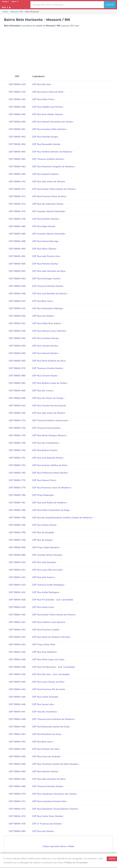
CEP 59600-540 (17, 338)
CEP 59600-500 (17, 264)
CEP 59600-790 (17, 525)
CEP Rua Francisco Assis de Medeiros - (52, 488)
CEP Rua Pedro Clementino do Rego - (52, 510)
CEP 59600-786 (17, 510)
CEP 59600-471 (17, 189)
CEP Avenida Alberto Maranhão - (49, 211)
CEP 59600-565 (17, 361)
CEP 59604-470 (17, 794)
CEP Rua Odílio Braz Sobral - (47, 323)
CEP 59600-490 (17, 249)
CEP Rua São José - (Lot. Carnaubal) (51, 674)
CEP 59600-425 (17, 92)
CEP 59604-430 (17, 615)
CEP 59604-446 (17, 704)
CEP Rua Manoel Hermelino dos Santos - (53, 122)
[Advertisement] (58, 47)
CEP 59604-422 (17, 577)
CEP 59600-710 (17, 420)
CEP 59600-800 (17, 547)
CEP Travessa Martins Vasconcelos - (51, 420)
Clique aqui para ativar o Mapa (58, 846)
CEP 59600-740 (17, 435)
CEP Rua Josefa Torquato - (46, 697)
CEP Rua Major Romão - (45, 226)
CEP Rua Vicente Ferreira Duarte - (50, 406)
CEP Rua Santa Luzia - (44, 607)
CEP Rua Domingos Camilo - (47, 279)
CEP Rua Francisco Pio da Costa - (49, 689)
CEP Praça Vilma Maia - (44, 645)
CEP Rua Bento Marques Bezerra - (50, 435)
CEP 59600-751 (17, 458)
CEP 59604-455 (17, 757)
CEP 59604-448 (17, 719)
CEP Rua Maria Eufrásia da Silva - (49, 361)
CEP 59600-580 (17, 376)
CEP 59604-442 (17, 689)
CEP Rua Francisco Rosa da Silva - (50, 196)
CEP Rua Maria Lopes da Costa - (49, 660)
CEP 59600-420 (17, 84)
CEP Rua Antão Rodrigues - (46, 592)
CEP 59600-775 (17, 488)
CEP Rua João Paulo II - (44, 577)
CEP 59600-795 (17, 532)
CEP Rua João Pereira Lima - (47, 256)
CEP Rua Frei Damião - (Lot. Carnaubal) (53, 600)
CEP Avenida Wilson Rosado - (48, 555)
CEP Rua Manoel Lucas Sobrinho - (50, 331)
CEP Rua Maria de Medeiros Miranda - (52, 637)
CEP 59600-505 (17, 286)
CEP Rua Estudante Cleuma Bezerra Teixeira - (56, 809)
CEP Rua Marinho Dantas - (46, 264)
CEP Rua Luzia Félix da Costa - (48, 570)
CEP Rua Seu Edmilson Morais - (49, 204)
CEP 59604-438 (17, 667)
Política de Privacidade (76, 863)
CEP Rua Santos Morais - (45, 525)
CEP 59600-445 (17, 114)
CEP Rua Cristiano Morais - (46, 338)
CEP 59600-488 (17, 241)
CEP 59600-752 (17, 465)
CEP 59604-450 (17, 727)
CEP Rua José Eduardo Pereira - (48, 458)
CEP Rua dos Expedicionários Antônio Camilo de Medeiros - (63, 518)
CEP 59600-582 (17, 383)
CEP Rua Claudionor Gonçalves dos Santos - (55, 794)
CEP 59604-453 (17, 742)
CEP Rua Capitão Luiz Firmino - (48, 107)
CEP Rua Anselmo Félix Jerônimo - (50, 129)
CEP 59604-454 (17, 749)
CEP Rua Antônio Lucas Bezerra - (49, 622)
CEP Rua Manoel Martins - (46, 353)
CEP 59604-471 (17, 801)
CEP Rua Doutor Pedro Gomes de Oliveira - (54, 189)
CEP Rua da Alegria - (43, 540)
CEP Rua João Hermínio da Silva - (49, 271)
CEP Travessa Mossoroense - (47, 428)
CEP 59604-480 (17, 831)
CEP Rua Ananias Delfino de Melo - (50, 465)
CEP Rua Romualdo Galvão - (47, 144)
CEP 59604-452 (17, 734)
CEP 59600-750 (17, 450)
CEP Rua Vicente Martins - (46, 346)
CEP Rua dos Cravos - (43, 391)
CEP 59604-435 (17, 652)
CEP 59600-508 (17, 294)
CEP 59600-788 (17, 518)
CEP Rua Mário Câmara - (45, 249)
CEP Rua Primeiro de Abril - (47, 749)
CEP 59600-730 (17, 428)
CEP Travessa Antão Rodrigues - (49, 585)
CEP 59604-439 (17, 674)
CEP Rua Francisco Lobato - (46, 630)
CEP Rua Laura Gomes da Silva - (49, 682)
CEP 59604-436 (17, 660)
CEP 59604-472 (17, 809)
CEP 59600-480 (17, 226)
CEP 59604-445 (17, 697)
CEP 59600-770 (17, 480)
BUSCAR (110, 5)
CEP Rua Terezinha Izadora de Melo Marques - (56, 764)
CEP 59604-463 (17, 779)
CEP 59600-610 (17, 406)
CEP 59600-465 (17, 174)
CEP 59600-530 (17, 316)
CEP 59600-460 (17, 152)
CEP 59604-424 (17, 592)
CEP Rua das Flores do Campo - (49, 398)
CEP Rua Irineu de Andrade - (47, 757)
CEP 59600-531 (17, 323)
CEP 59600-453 (17, 137)
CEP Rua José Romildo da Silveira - (50, 294)
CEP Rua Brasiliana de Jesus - (47, 734)
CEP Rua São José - (42, 84)
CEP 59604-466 (17, 786)
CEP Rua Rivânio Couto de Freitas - (50, 383)
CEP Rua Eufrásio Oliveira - (46, 219)
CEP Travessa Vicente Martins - (48, 368)
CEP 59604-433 (17, 637)
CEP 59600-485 (17, 234)
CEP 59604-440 (17, 682)
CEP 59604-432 (17, 630)
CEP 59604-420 (17, 562)
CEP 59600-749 (17, 443)
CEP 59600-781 (17, 503)
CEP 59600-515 (17, 308)
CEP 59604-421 (17, 570)
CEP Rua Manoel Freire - (45, 480)
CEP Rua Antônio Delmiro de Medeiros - (53, 152)
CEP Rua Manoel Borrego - (46, 241)
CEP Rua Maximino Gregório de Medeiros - (54, 167)
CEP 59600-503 (17, 279)
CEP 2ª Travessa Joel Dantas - (48, 824)
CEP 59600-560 (17, 353)
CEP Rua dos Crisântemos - (46, 443)
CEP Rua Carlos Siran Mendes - (48, 816)
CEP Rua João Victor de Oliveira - (49, 182)
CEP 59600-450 (17, 122)
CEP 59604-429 (17, 607)
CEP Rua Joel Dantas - (44, 316)
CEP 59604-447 (17, 712)
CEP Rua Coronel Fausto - (45, 376)
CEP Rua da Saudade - (44, 532)
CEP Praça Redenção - (44, 495)
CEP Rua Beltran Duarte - (45, 450)
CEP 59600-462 (17, 159)
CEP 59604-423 (17, 585)
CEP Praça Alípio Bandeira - (47, 547)
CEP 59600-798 (17, 540)
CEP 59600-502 (17, 271)
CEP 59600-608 (17, 398)
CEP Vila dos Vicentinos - (45, 712)
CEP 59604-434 (17, 645)
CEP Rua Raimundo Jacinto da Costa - (52, 727)
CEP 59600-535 (17, 331)
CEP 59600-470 (17, 182)
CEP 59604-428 (17, 600)
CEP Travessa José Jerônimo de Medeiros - (54, 719)
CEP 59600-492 (17, 256)
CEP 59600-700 (17, 413)
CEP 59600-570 (17, 368)
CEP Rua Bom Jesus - (43, 301)
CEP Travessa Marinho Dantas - (48, 286)
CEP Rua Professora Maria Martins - (51, 473)
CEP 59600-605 (17, 391)
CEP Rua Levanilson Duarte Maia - (50, 801)
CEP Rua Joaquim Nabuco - (46, 174)
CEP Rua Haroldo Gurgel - (46, 137)
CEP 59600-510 (17, 301)
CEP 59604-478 (17, 824)
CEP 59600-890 (17, 555)
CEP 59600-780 (17, 495)
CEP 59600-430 (17, 99)
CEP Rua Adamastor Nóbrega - (48, 308)
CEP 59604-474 (17, 816)
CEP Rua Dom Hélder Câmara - (48, 114)
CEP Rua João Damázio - (45, 562)
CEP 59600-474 (17, 204)
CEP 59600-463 (17, 167)
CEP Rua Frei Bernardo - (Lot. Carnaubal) (53, 667)
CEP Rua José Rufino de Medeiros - (50, 503)
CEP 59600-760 (17, 473)
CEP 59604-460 (17, 772)
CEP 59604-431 (17, 622)
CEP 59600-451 (17, 129)
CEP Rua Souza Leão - (44, 704)
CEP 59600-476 (17, 219)
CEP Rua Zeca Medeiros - (45, 652)
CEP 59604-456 (17, 764)
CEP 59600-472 (17, 196)
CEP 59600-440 (17, 107)
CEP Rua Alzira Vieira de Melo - (48, 92)
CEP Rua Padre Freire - (44, 99)
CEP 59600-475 (17, 211)
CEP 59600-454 (17, 144)
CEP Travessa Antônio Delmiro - (49, 159)
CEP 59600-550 (17, 346)
